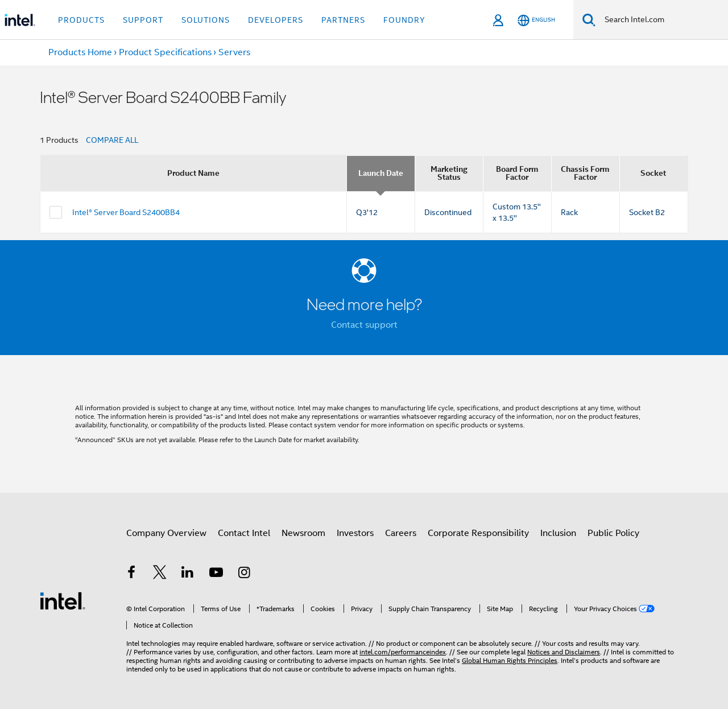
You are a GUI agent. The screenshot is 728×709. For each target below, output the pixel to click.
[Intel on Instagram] (244, 574)
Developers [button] (276, 20)
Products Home (80, 52)
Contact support (364, 325)
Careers (401, 533)
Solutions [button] (206, 20)
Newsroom (303, 533)
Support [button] (143, 20)
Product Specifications (165, 52)
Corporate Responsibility (478, 533)
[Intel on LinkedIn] (188, 574)
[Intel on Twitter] (160, 574)
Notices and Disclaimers (564, 652)
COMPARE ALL (112, 140)
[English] (536, 20)
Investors (355, 533)
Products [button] (81, 20)
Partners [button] (343, 20)
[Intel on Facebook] (131, 574)
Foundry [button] (404, 20)
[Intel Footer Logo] (63, 600)
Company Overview (166, 533)
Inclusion (558, 533)
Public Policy (613, 533)
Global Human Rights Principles (510, 660)
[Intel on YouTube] (216, 574)
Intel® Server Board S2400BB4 (126, 212)
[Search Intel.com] (662, 20)
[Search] (589, 20)
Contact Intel (244, 533)
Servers (234, 52)
